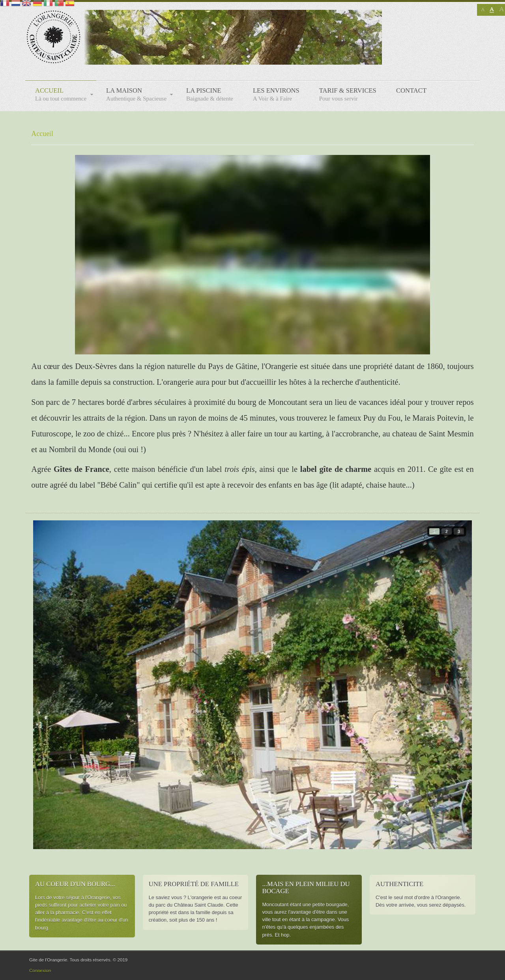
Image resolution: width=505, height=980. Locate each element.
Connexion (40, 971)
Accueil (42, 134)
